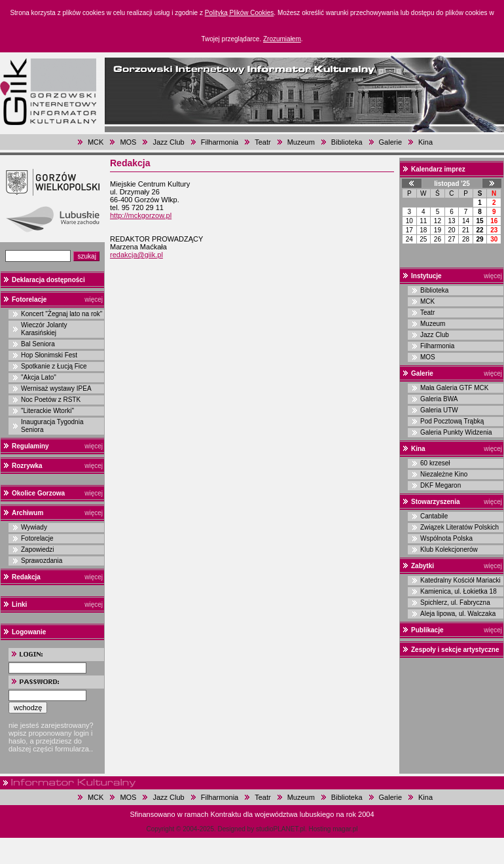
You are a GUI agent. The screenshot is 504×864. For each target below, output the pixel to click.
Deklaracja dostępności (48, 280)
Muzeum (301, 142)
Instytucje (426, 276)
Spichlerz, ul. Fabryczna (455, 603)
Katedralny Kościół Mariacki (460, 580)
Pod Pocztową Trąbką (452, 421)
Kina (425, 142)
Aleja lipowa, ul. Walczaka (458, 614)
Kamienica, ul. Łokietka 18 (459, 591)
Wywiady (34, 527)
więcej (94, 299)
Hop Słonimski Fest (49, 355)
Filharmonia (220, 142)
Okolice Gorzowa (38, 493)
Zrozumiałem (282, 39)
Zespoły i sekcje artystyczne (455, 650)
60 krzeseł (435, 463)
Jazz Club (168, 142)
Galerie (390, 142)
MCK (96, 142)
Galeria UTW (439, 410)
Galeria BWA (439, 399)
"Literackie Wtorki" (47, 411)
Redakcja (26, 577)
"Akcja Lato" (39, 377)
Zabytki (423, 566)
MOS (128, 142)
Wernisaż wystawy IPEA (56, 388)
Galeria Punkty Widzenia (456, 432)
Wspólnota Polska (446, 538)
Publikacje (427, 630)
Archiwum (27, 513)
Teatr (262, 142)
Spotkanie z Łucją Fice (54, 366)
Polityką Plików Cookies (240, 13)
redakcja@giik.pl (136, 255)
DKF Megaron (441, 485)
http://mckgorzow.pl (141, 215)
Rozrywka (27, 466)
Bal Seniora (38, 344)
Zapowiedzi (38, 549)
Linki (19, 604)
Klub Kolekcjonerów (449, 549)
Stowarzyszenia (435, 502)
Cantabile (434, 516)
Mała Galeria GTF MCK (454, 388)
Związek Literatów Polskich (459, 527)
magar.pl (345, 829)
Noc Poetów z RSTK (51, 400)
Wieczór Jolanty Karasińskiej (44, 329)
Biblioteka (347, 142)
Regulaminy (30, 446)
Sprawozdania (42, 561)
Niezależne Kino (444, 474)
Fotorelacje (29, 299)
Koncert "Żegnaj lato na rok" (62, 314)
